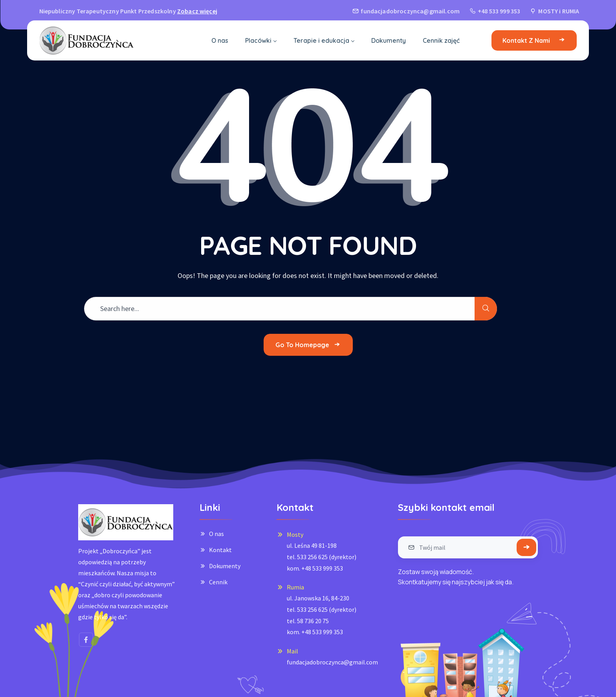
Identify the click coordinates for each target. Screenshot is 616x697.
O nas (216, 534)
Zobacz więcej (197, 11)
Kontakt (220, 550)
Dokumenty (225, 566)
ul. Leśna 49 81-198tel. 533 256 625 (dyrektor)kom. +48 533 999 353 (322, 557)
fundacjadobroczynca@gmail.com (332, 662)
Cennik (218, 582)
